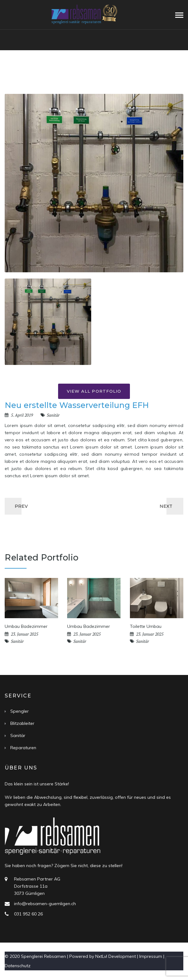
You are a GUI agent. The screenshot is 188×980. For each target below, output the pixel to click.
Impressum (151, 956)
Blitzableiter (22, 723)
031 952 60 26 (28, 914)
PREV (21, 506)
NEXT (166, 506)
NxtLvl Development (116, 956)
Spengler (20, 711)
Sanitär (53, 415)
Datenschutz (18, 966)
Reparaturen (23, 748)
